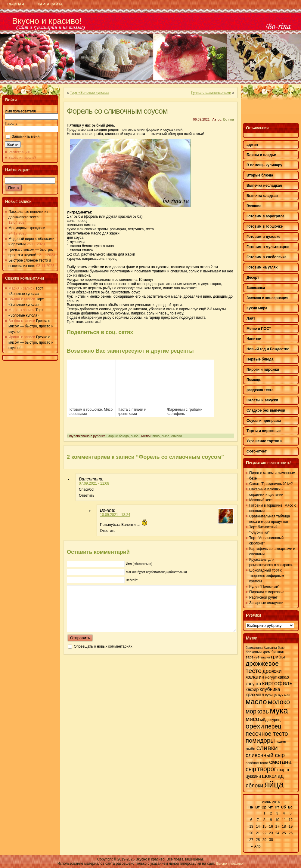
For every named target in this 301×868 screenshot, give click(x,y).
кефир (252, 689)
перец (273, 726)
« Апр (256, 846)
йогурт (271, 677)
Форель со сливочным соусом (117, 111)
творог (267, 769)
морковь (257, 711)
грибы (278, 657)
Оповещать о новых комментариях (103, 655)
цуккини (253, 776)
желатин (255, 677)
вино (156, 436)
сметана (280, 762)
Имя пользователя (20, 111)
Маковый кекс (261, 500)
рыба (135, 436)
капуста (253, 684)
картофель (277, 683)
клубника (270, 689)
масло (256, 702)
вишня (265, 657)
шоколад (273, 776)
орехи (255, 726)
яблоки (254, 786)
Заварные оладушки (266, 603)
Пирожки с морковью (267, 592)
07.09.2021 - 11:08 (94, 483)
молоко (279, 702)
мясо (252, 719)
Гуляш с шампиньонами (211, 93)
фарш (283, 770)
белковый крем (258, 652)
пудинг (281, 741)
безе (281, 648)
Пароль (11, 124)
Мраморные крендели (27, 228)
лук (281, 695)
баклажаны (254, 648)
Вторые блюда (118, 436)
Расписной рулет (263, 597)
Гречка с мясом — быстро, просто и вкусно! (31, 326)
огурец (275, 720)
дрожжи (272, 671)
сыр (251, 769)
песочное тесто (267, 734)
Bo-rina (229, 119)
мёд (264, 720)
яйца (274, 784)
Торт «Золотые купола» (90, 93)
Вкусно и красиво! (47, 21)
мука (279, 711)
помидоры (260, 741)
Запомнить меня (26, 136)
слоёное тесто (257, 763)
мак (287, 695)
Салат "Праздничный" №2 (271, 484)
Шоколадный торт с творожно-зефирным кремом (267, 576)
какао (283, 677)
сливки (177, 436)
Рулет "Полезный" (264, 587)
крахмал (255, 695)
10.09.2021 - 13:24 (115, 515)
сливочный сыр (265, 755)
